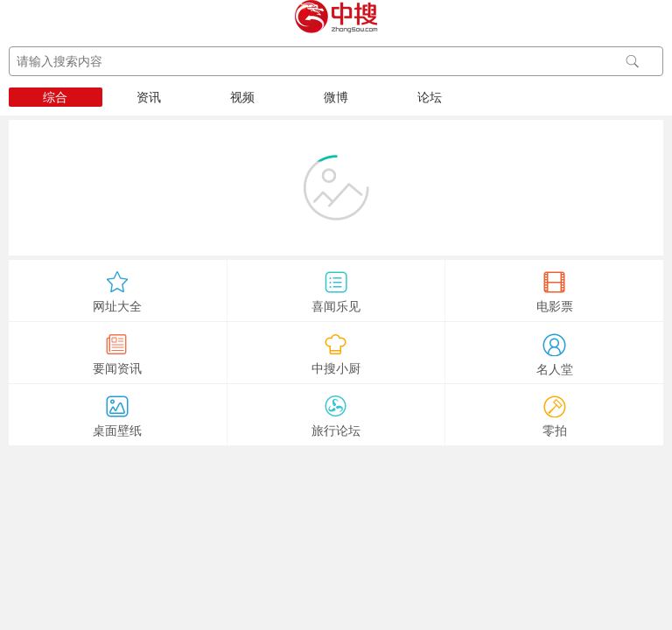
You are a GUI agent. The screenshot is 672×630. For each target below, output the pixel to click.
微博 (336, 97)
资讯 (149, 97)
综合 (55, 97)
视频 (242, 97)
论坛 (430, 97)
